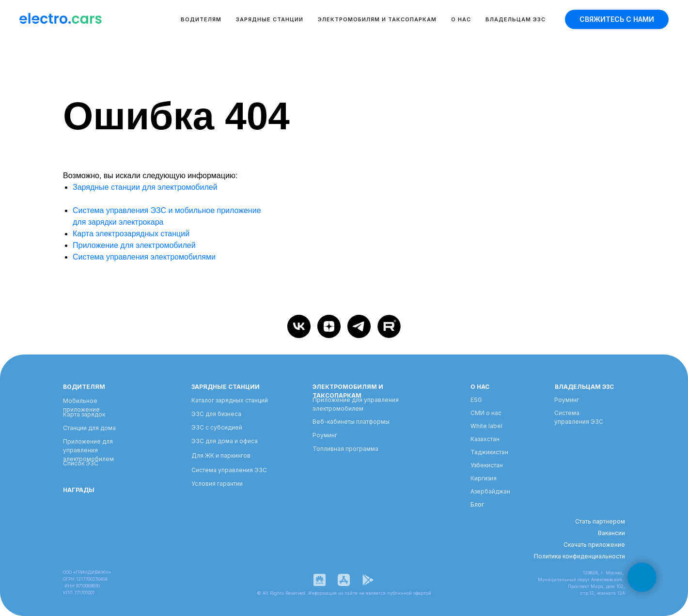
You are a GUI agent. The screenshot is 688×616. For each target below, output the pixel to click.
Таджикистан (489, 452)
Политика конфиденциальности (579, 556)
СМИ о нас (486, 413)
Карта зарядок (84, 414)
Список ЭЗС (81, 463)
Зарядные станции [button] (270, 19)
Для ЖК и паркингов (221, 455)
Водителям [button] (201, 19)
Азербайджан (490, 491)
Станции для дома (89, 428)
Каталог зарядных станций (230, 400)
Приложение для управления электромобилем (88, 450)
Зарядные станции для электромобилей (145, 187)
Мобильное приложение (81, 405)
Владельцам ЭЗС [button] (516, 19)
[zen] (329, 326)
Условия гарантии (217, 484)
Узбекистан (487, 465)
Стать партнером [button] (600, 521)
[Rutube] (389, 326)
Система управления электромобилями (144, 257)
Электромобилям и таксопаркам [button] (377, 19)
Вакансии (611, 533)
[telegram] (359, 326)
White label (486, 426)
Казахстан (485, 439)
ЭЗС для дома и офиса (225, 441)
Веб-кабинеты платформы (351, 422)
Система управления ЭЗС (229, 470)
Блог (477, 504)
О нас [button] (461, 19)
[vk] (299, 326)
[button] (617, 19)
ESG (476, 400)
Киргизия (484, 478)
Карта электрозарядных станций (131, 234)
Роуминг (325, 435)
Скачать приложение (594, 545)
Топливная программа (345, 449)
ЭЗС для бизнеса (216, 414)
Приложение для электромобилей (134, 245)
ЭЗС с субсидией (217, 427)
